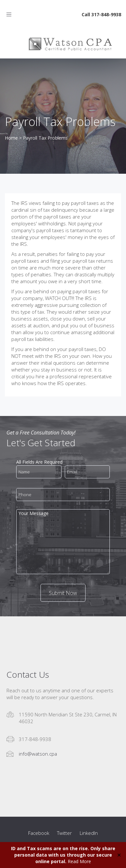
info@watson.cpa (38, 754)
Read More (79, 861)
